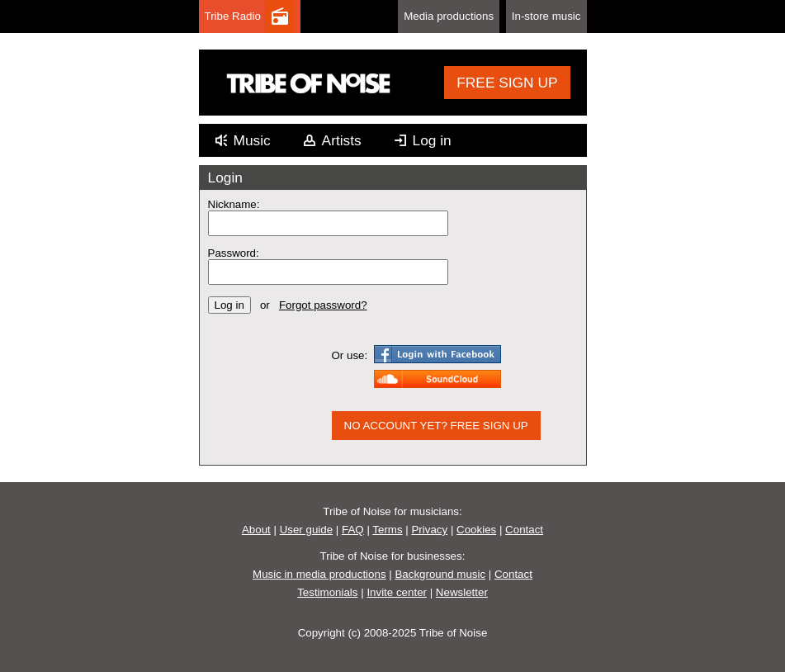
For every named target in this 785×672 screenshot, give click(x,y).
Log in (432, 140)
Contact (524, 530)
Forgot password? (323, 305)
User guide (306, 530)
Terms (387, 530)
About (256, 530)
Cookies (476, 530)
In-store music (546, 16)
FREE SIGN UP (507, 83)
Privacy (429, 530)
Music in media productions (319, 574)
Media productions (449, 16)
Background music (440, 574)
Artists (342, 140)
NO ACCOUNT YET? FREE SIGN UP (436, 426)
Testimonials (327, 592)
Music (252, 140)
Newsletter (462, 592)
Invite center (397, 592)
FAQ (353, 530)
